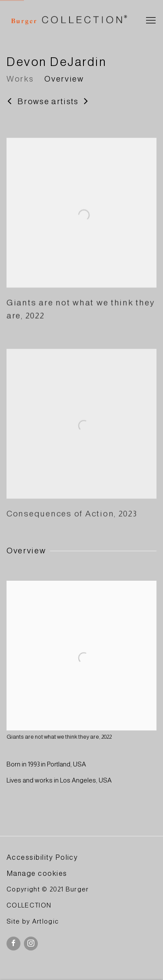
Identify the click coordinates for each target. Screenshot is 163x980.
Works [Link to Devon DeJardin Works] (20, 79)
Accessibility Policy (42, 857)
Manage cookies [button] (37, 873)
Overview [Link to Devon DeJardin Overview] (64, 79)
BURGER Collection (68, 21)
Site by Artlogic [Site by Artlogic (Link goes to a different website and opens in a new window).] (33, 921)
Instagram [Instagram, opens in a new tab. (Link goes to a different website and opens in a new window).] (31, 944)
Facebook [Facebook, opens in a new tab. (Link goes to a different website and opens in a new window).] (13, 944)
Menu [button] (150, 21)
